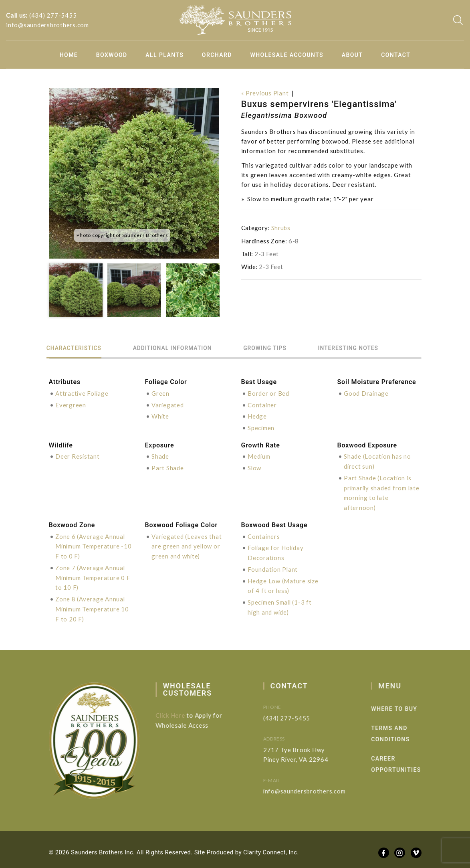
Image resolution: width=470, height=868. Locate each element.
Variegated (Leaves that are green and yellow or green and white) (187, 543)
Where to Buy (406, 703)
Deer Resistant (78, 455)
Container (262, 405)
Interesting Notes (368, 348)
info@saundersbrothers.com (47, 25)
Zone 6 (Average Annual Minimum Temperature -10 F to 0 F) (91, 543)
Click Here (175, 710)
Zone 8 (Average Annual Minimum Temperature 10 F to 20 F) (93, 604)
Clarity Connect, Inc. (271, 847)
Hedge (257, 416)
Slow (255, 466)
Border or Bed (268, 393)
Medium (259, 455)
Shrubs (281, 228)
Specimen (261, 427)
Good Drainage (366, 393)
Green (160, 393)
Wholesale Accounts (287, 55)
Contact (396, 55)
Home (69, 55)
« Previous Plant (265, 93)
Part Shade (168, 466)
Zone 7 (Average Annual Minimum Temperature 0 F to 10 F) (93, 573)
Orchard (217, 55)
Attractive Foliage (83, 393)
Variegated (168, 405)
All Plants (164, 55)
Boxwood (112, 55)
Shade (160, 455)
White (160, 416)
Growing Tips (279, 348)
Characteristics (77, 348)
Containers (264, 533)
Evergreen (71, 405)
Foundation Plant (273, 565)
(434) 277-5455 (53, 15)
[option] (134, 173)
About (352, 55)
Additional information (181, 348)
